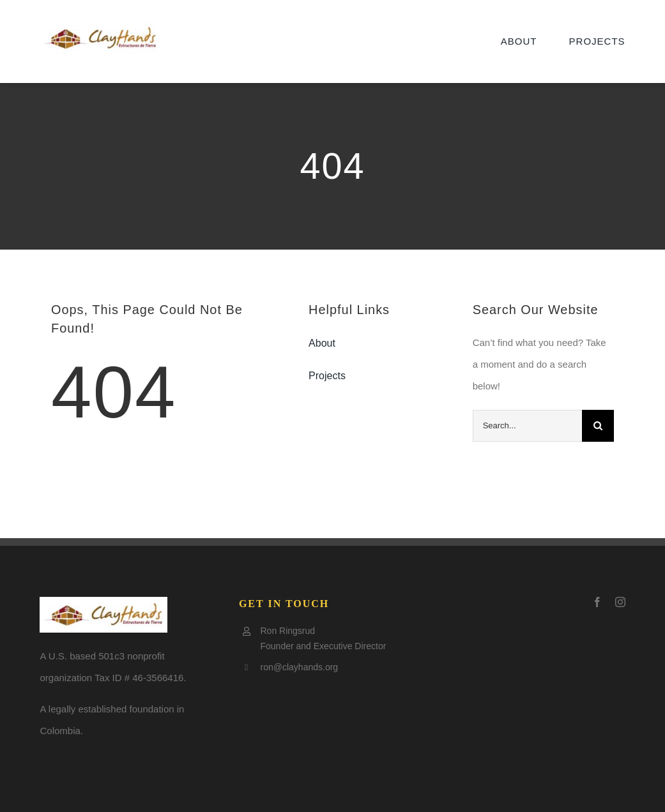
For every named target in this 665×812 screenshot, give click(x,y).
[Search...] (527, 426)
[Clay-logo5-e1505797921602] (100, 26)
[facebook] (597, 602)
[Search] (598, 426)
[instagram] (620, 602)
